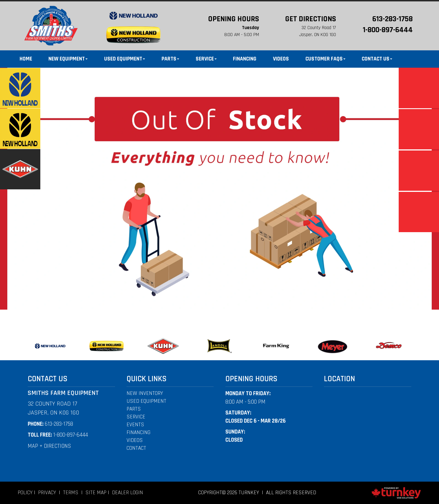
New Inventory (145, 393)
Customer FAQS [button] (325, 59)
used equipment (146, 401)
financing (138, 433)
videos (135, 440)
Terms (71, 493)
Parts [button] (170, 59)
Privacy (47, 493)
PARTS (134, 409)
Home (26, 59)
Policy (25, 493)
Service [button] (206, 59)
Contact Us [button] (377, 59)
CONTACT (136, 448)
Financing (245, 59)
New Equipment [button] (68, 59)
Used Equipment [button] (125, 59)
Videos (281, 59)
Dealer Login (128, 493)
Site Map (96, 493)
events (135, 425)
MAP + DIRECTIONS (49, 446)
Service (136, 417)
